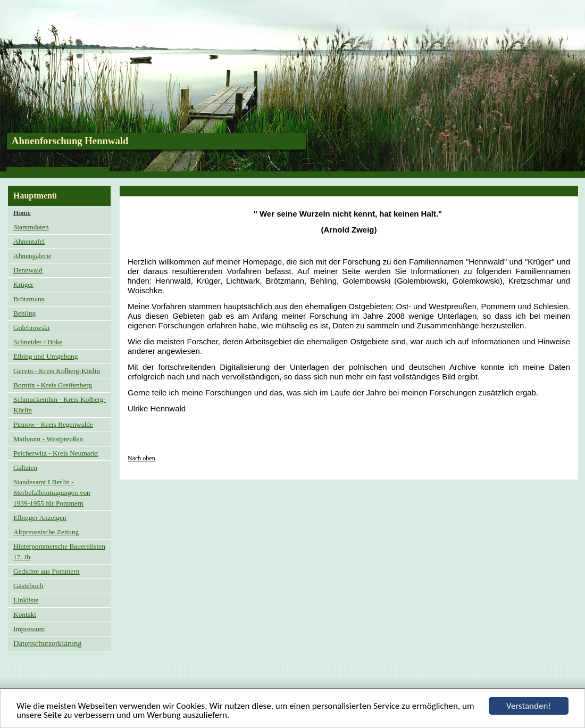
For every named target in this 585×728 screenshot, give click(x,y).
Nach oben (141, 458)
